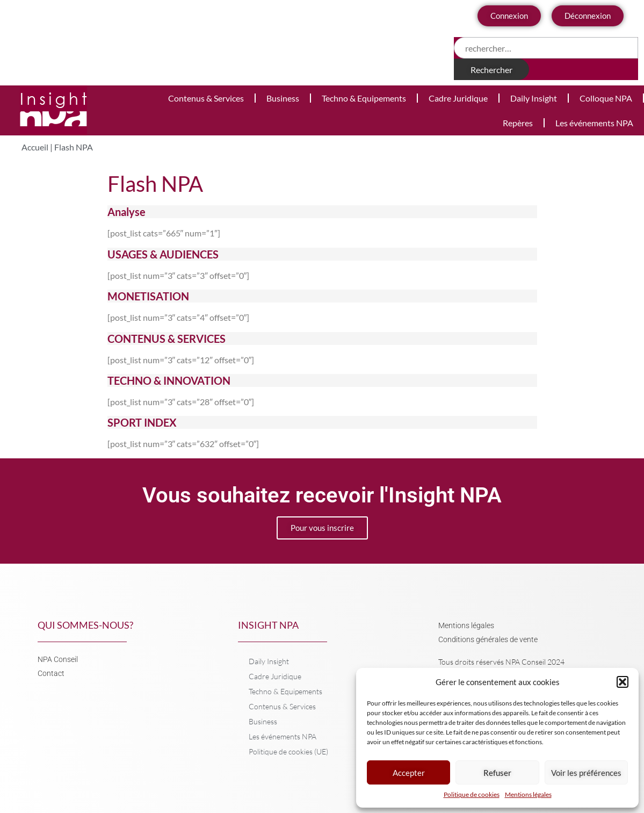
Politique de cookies (472, 794)
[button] (623, 682)
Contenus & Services (206, 98)
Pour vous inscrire (322, 528)
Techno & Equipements (364, 98)
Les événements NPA (594, 123)
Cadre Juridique (458, 98)
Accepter (409, 773)
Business (283, 98)
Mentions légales (528, 794)
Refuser (497, 773)
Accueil (35, 147)
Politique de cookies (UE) (288, 751)
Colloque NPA (606, 98)
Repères (518, 123)
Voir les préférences (586, 773)
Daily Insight (534, 98)
